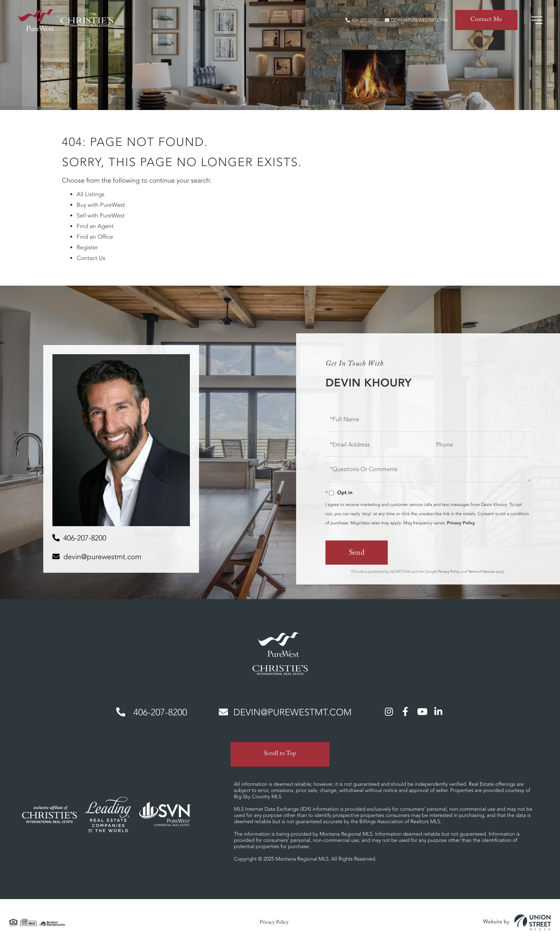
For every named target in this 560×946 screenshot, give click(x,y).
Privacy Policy (461, 523)
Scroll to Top (280, 754)
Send (357, 554)
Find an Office (95, 237)
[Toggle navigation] (537, 20)
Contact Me (486, 20)
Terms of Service (481, 571)
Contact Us (91, 258)
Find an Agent (95, 226)
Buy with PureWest (101, 205)
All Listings (91, 194)
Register (87, 247)
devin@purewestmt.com (416, 20)
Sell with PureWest (101, 216)
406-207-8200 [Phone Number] (152, 713)
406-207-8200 (362, 20)
